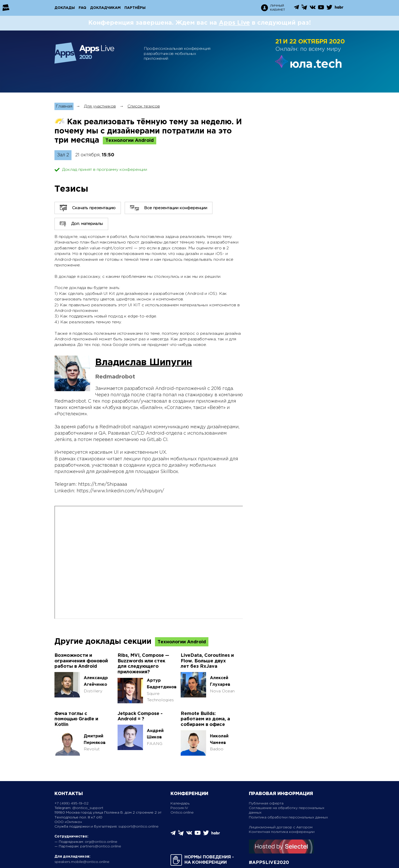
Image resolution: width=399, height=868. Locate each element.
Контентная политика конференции (282, 832)
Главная (64, 106)
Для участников (100, 106)
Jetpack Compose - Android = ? (140, 717)
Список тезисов (144, 106)
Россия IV (179, 808)
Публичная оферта (266, 803)
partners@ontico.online (101, 846)
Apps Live (234, 23)
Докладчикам (105, 8)
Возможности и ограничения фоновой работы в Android (81, 661)
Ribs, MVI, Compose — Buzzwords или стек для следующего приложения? (143, 664)
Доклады (65, 8)
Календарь (180, 803)
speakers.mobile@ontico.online (82, 862)
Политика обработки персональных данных (288, 817)
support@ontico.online (138, 827)
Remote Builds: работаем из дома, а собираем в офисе (205, 719)
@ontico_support (88, 808)
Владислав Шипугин (144, 363)
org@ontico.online (101, 842)
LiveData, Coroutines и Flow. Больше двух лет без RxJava (207, 661)
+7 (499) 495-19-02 (72, 803)
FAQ (82, 8)
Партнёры (135, 8)
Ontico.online (182, 813)
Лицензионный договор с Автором (281, 827)
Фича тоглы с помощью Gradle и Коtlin (76, 719)
